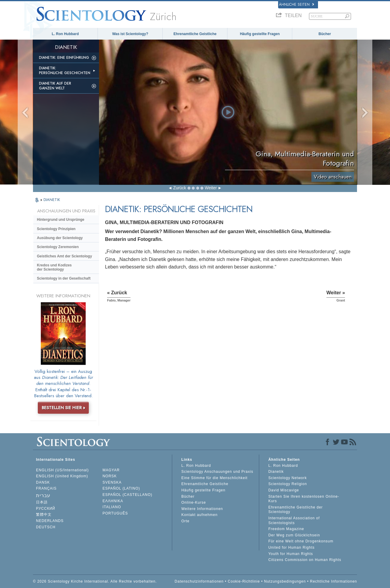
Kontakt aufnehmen (199, 515)
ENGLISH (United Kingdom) (62, 476)
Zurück (180, 188)
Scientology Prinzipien (56, 229)
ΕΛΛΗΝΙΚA (113, 501)
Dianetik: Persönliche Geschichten (65, 70)
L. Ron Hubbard (65, 34)
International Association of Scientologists (294, 520)
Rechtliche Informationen (333, 581)
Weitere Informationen (202, 509)
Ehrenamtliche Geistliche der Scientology (295, 510)
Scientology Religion (288, 484)
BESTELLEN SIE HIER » (63, 408)
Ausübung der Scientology (60, 238)
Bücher (325, 34)
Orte (185, 521)
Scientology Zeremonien (58, 247)
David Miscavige (283, 490)
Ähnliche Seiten (297, 4)
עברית (43, 495)
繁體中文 (44, 514)
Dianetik (276, 472)
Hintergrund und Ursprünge (61, 220)
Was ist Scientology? (130, 34)
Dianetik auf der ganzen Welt (55, 86)
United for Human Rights (291, 547)
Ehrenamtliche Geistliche (195, 34)
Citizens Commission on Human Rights (305, 560)
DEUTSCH (46, 527)
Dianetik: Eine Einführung (64, 58)
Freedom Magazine (286, 529)
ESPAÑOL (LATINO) (121, 488)
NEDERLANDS (50, 521)
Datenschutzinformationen (199, 581)
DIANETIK (52, 200)
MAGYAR (111, 470)
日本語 (42, 502)
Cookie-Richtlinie (244, 581)
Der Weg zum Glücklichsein (294, 535)
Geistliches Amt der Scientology (64, 256)
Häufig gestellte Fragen (260, 34)
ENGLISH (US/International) (62, 470)
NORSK (110, 476)
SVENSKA (112, 482)
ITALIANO (112, 507)
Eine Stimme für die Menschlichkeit (214, 478)
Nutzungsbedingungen (285, 581)
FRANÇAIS (46, 488)
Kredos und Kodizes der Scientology (54, 267)
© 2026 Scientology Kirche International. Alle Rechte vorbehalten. (95, 581)
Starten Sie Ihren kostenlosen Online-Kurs (304, 499)
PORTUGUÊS (115, 513)
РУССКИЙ (46, 508)
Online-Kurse (193, 502)
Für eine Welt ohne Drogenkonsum (301, 541)
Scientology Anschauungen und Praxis (217, 472)
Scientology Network (287, 478)
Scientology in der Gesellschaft (64, 278)
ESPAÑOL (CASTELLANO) (127, 495)
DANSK (43, 482)
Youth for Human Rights (291, 554)
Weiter (211, 188)
